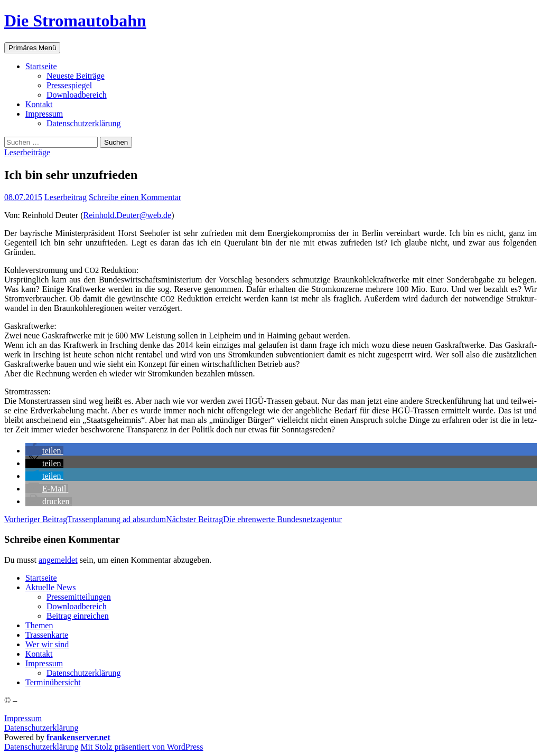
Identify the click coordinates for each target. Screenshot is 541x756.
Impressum (23, 718)
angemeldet (58, 560)
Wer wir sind (47, 644)
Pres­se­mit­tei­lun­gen (79, 597)
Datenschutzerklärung (41, 728)
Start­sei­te (41, 66)
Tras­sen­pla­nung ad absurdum (85, 519)
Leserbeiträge (27, 152)
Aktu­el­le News (51, 587)
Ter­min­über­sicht (53, 682)
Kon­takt (39, 104)
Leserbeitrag (66, 197)
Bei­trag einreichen (78, 616)
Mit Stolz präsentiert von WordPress (142, 747)
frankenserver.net (78, 737)
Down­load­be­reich (77, 95)
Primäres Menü (32, 48)
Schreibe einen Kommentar (135, 197)
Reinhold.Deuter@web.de (127, 215)
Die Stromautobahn (75, 21)
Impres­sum (44, 114)
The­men (39, 625)
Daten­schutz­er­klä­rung (83, 123)
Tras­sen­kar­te (47, 635)
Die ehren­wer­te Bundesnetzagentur (254, 519)
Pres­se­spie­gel (69, 85)
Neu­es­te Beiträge (76, 76)
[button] (44, 451)
